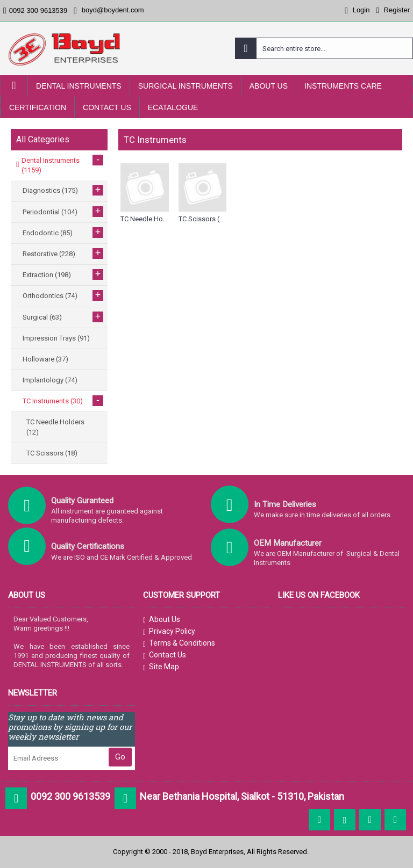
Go (120, 757)
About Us (162, 620)
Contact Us (165, 655)
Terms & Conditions (179, 643)
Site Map (161, 667)
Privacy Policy (169, 632)
